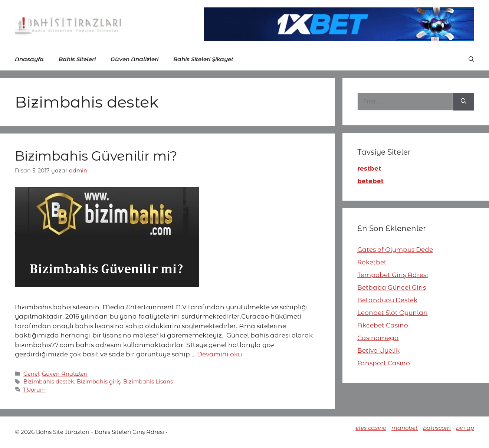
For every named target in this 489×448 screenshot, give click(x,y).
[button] (471, 59)
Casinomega (378, 338)
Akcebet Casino (383, 325)
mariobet (405, 428)
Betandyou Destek (387, 300)
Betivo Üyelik (378, 350)
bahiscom (437, 428)
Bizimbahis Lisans (148, 382)
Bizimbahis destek (49, 382)
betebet (370, 181)
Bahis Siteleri (77, 59)
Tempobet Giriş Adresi (393, 275)
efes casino (371, 428)
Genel (31, 374)
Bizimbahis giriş (99, 382)
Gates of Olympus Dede (395, 250)
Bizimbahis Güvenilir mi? (96, 156)
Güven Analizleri (134, 59)
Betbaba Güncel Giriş (392, 287)
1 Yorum (35, 390)
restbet (369, 168)
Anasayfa (29, 59)
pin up (465, 428)
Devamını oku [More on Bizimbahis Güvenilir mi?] (219, 354)
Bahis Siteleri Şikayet (203, 59)
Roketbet (372, 262)
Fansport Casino (384, 363)
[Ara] (464, 102)
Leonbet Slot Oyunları (393, 313)
